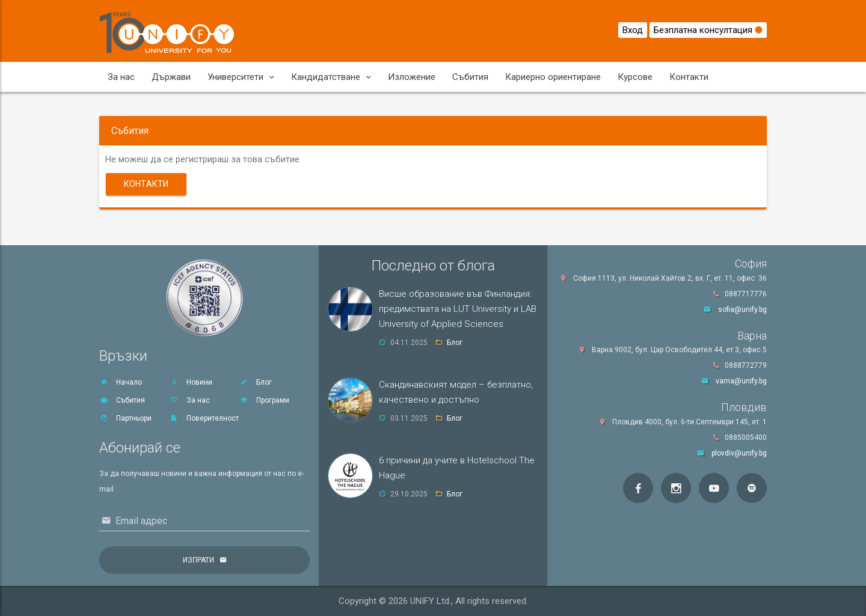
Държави (171, 77)
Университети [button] (241, 77)
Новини (191, 382)
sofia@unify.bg (742, 310)
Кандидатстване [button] (331, 77)
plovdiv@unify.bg (739, 453)
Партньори (125, 418)
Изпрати (198, 560)
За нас (121, 77)
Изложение (412, 77)
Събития (470, 77)
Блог (256, 382)
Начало (121, 382)
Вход (633, 30)
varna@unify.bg (741, 381)
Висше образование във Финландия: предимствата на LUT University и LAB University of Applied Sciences (458, 309)
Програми (264, 400)
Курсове (635, 77)
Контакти (689, 77)
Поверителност (204, 418)
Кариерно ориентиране (553, 77)
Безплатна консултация (708, 30)
